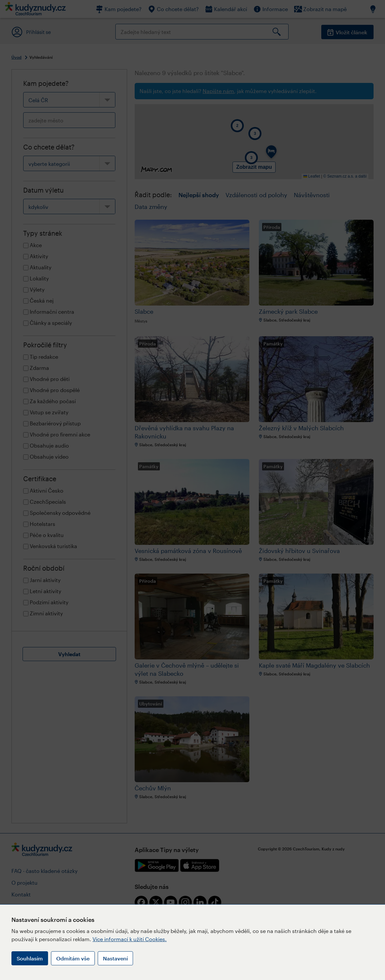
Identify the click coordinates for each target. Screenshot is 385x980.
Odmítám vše (73, 958)
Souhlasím (30, 958)
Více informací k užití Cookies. (130, 939)
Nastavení (115, 958)
